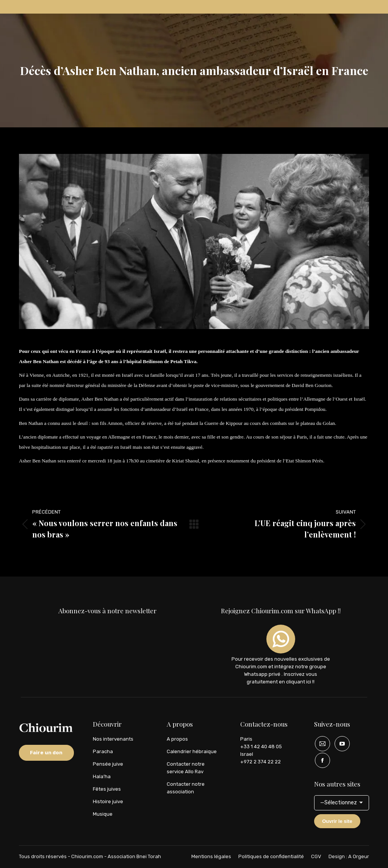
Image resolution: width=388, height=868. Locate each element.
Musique (103, 814)
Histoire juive (108, 801)
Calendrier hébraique (192, 751)
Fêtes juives (107, 789)
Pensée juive (108, 764)
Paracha (103, 751)
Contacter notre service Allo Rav (186, 768)
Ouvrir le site (337, 821)
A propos (177, 739)
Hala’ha (102, 776)
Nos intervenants (113, 739)
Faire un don (46, 753)
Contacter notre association (186, 788)
